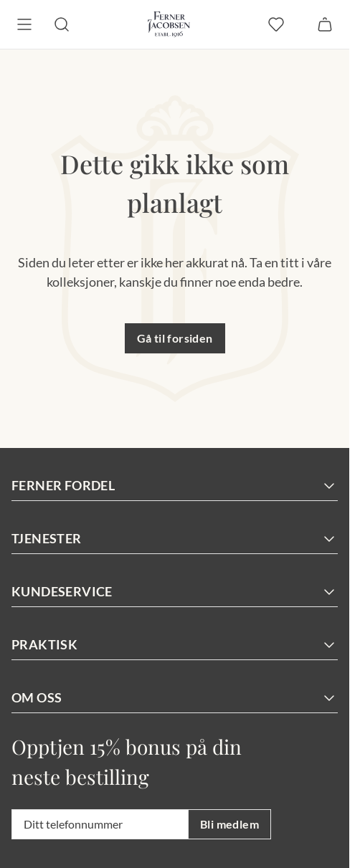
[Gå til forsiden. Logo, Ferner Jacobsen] (169, 24)
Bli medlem (229, 824)
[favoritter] (276, 24)
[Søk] (62, 24)
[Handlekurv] (325, 24)
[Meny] (24, 24)
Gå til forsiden (175, 338)
